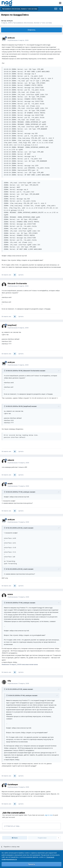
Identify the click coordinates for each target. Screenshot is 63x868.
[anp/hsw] (12, 325)
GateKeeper (13, 784)
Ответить (31, 30)
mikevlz (11, 460)
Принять (32, 864)
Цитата (21, 275)
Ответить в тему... (12, 826)
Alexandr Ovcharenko (17, 283)
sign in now (49, 815)
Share (15, 838)
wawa (10, 594)
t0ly (9, 681)
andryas (10, 21)
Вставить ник (6, 275)
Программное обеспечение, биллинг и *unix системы (33, 23)
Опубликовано (18, 40)
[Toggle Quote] (5, 371)
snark (10, 483)
